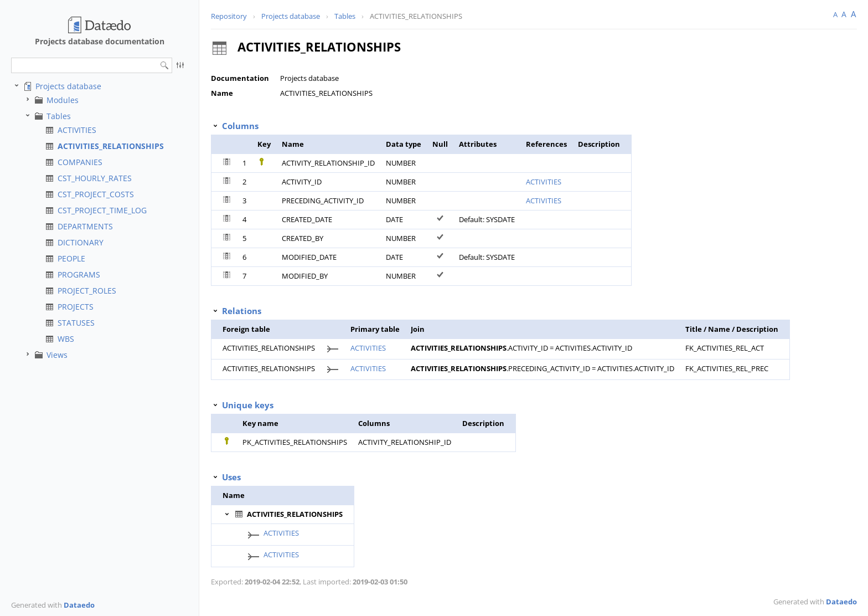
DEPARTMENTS (85, 226)
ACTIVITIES (77, 130)
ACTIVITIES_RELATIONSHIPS (111, 146)
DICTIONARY (81, 242)
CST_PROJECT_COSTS (96, 194)
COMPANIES (80, 162)
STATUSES (76, 323)
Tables (59, 116)
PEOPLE (71, 258)
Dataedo (79, 605)
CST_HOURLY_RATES (95, 178)
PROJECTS (76, 307)
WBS (66, 339)
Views (57, 355)
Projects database (68, 86)
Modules (63, 100)
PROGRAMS (79, 274)
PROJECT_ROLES (87, 291)
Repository (229, 16)
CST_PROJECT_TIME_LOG (102, 210)
